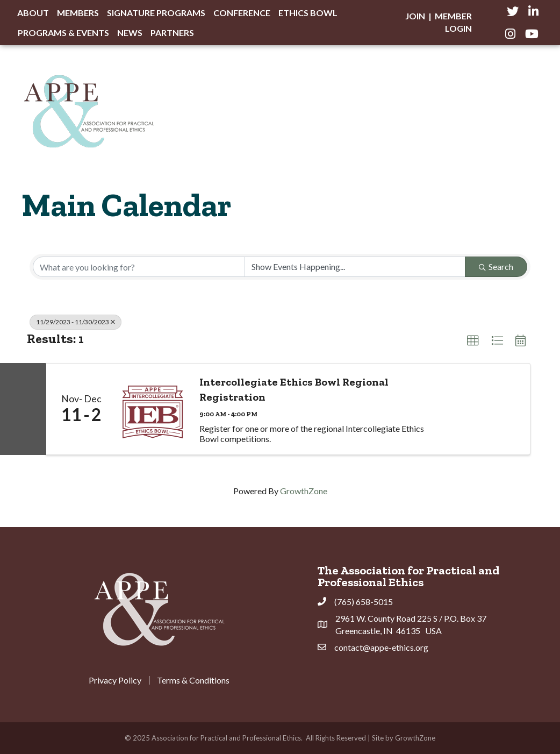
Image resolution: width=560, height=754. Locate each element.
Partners (172, 33)
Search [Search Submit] (496, 266)
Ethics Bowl (308, 13)
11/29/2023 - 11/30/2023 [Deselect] (76, 322)
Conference (242, 13)
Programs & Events (63, 33)
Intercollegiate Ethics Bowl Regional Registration (294, 389)
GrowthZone (304, 491)
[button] (473, 341)
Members (78, 13)
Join (415, 16)
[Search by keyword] (139, 267)
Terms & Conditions (193, 680)
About (33, 13)
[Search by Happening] (355, 267)
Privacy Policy (115, 680)
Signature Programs (156, 13)
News (130, 33)
